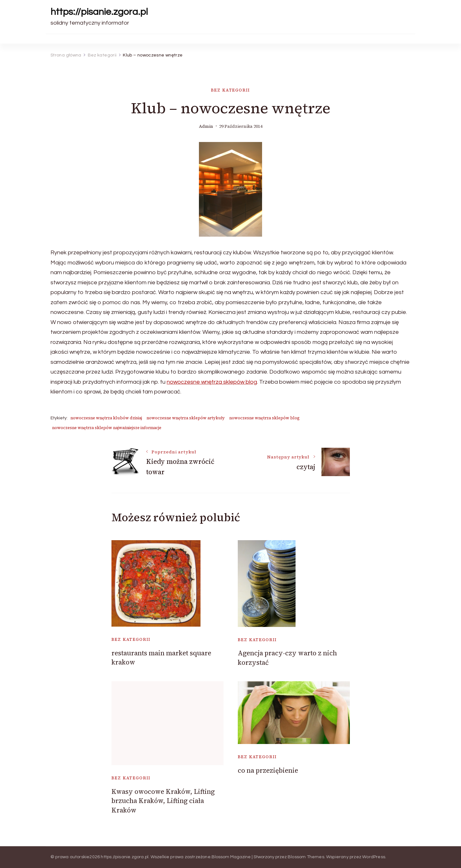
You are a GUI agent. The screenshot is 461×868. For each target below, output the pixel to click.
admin (206, 126)
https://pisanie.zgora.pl (99, 12)
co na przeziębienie (268, 770)
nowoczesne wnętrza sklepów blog (212, 382)
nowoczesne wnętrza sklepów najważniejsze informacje (107, 428)
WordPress (374, 857)
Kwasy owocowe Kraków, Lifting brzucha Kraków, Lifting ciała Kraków (163, 801)
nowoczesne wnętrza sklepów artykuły (186, 418)
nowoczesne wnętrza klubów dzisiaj (106, 418)
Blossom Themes (306, 857)
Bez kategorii (231, 90)
